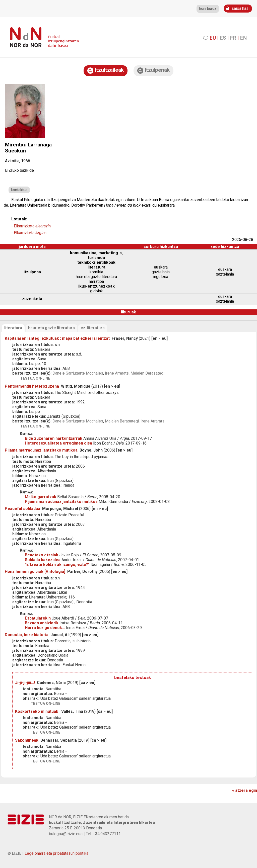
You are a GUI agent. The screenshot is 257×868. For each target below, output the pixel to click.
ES (223, 38)
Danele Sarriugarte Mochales (78, 373)
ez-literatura (93, 328)
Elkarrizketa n (32, 226)
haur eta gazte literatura (51, 328)
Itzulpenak (153, 70)
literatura (13, 328)
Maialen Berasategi (147, 373)
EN (243, 38)
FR (233, 38)
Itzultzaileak (106, 70)
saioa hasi (238, 8)
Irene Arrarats (117, 373)
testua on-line (35, 378)
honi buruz (208, 9)
